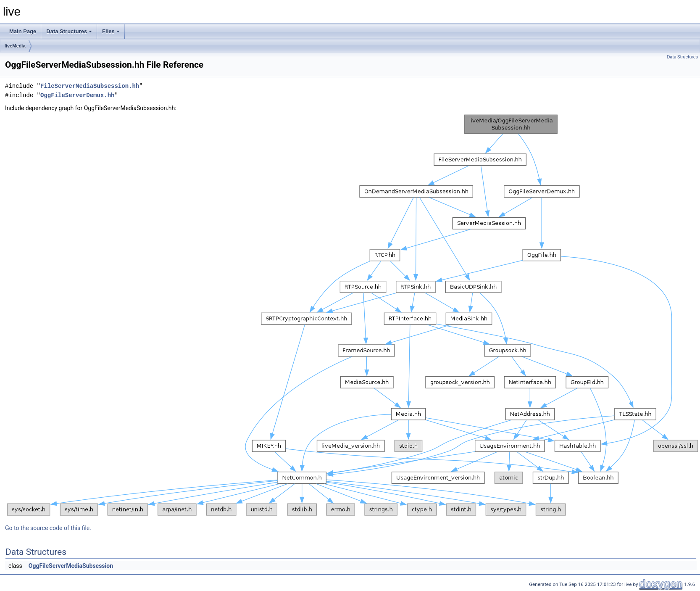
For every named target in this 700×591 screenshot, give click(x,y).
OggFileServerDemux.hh (77, 95)
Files (111, 31)
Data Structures (69, 31)
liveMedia (15, 46)
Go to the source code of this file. (48, 528)
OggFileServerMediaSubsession (71, 566)
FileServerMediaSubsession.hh (90, 86)
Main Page (23, 31)
